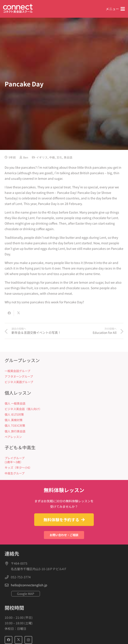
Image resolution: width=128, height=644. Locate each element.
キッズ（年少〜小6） (18, 467)
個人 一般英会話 (15, 403)
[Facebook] (8, 640)
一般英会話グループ (17, 371)
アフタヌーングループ (19, 376)
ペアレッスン (13, 437)
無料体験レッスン (64, 490)
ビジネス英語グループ (19, 382)
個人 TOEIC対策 (15, 425)
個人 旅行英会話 (15, 431)
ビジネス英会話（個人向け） (23, 409)
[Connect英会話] (18, 9)
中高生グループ (15, 473)
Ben (26, 157)
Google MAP (26, 594)
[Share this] (9, 313)
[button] (115, 9)
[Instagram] (28, 640)
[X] (18, 640)
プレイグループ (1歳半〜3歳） (15, 460)
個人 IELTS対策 (14, 414)
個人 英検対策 (14, 420)
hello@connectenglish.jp (29, 585)
